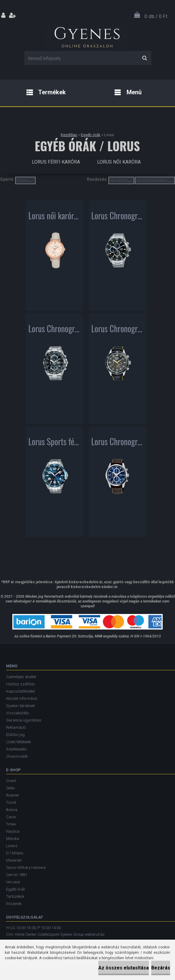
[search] (144, 58)
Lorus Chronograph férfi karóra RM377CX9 (55, 330)
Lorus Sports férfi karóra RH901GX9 (55, 443)
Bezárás (161, 968)
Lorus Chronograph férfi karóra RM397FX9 (117, 443)
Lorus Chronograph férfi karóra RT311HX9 (117, 330)
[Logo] (87, 36)
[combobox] (121, 180)
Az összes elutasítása (124, 968)
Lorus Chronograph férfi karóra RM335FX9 (117, 217)
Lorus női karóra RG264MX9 (55, 217)
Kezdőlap (69, 135)
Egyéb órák (91, 135)
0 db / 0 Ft (156, 16)
